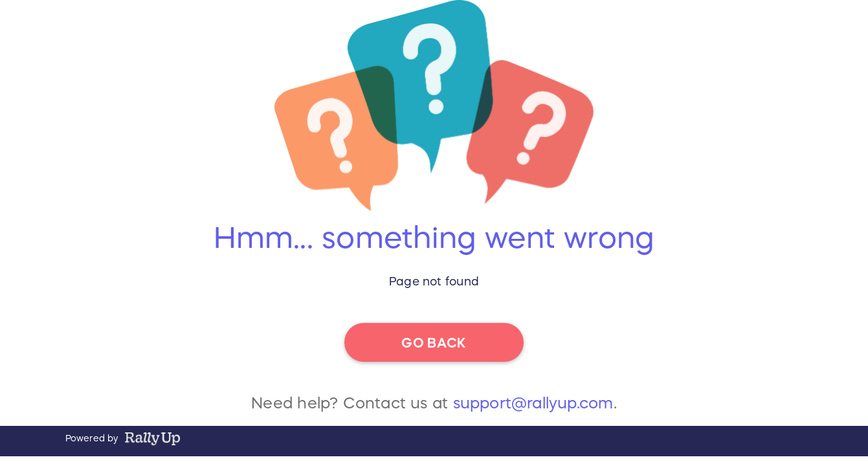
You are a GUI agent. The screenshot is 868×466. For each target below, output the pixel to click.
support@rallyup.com (533, 407)
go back (434, 342)
